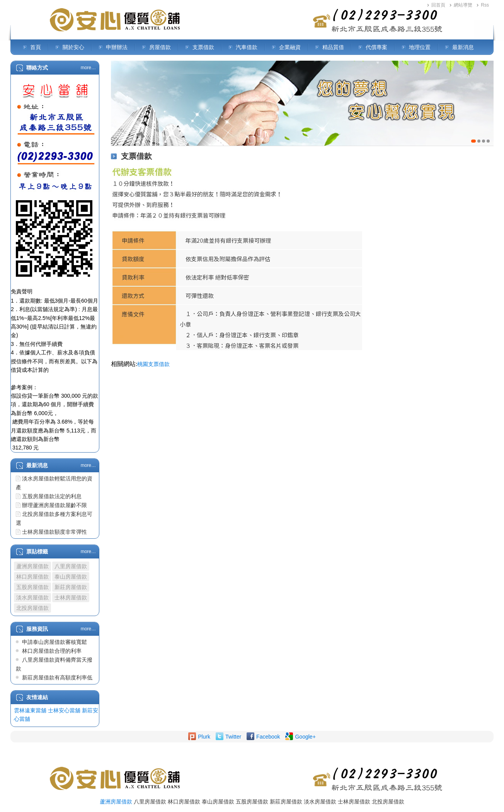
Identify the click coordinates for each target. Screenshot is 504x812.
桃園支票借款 (153, 364)
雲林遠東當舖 (30, 710)
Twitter (233, 737)
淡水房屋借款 (32, 598)
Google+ (305, 737)
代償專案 (376, 47)
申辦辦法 (117, 47)
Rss (485, 5)
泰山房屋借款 (71, 577)
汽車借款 (247, 47)
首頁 (36, 47)
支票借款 (203, 47)
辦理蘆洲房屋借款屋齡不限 (54, 505)
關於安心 (73, 47)
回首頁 (438, 5)
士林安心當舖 (64, 710)
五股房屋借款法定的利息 (52, 496)
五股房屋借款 (32, 587)
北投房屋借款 (32, 608)
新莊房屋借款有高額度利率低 (57, 678)
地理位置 (420, 47)
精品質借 (333, 47)
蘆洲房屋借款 (32, 566)
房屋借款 (160, 47)
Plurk (204, 737)
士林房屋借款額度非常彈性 (54, 532)
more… (88, 68)
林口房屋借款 (32, 577)
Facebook (268, 737)
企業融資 (290, 47)
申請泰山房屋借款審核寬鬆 (54, 642)
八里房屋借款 (71, 566)
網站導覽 (463, 5)
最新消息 (463, 47)
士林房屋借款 (71, 598)
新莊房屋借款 (71, 587)
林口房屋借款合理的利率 (52, 651)
